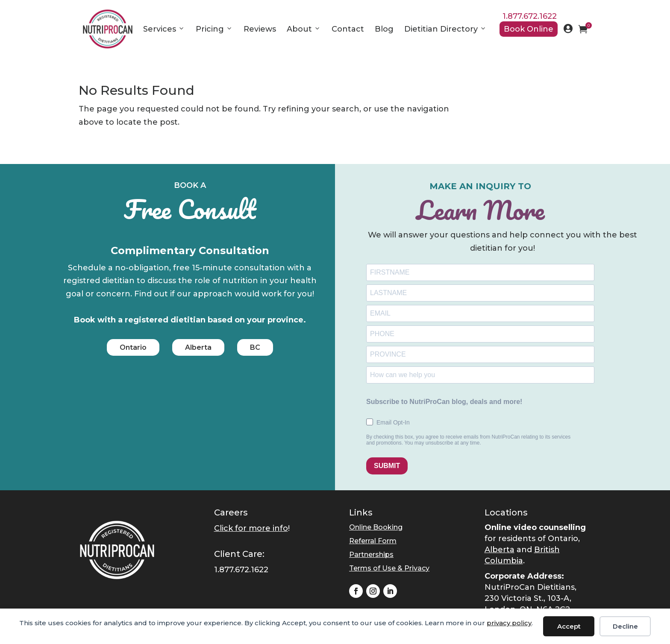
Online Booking (376, 527)
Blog (384, 29)
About (304, 29)
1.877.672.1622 (530, 16)
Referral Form (373, 541)
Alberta (198, 347)
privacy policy (509, 623)
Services (164, 29)
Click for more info (251, 528)
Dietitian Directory (445, 29)
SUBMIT (387, 466)
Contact (348, 29)
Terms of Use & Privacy (389, 568)
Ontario (133, 347)
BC (255, 347)
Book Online (529, 29)
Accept (569, 626)
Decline (625, 626)
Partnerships (371, 555)
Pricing (214, 29)
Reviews (260, 29)
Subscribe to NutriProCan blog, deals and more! (444, 402)
